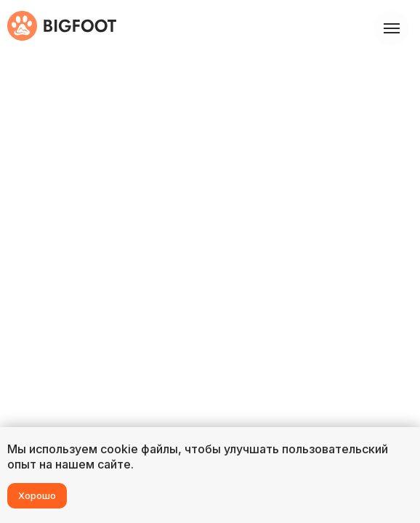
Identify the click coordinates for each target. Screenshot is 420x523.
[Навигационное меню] (392, 28)
